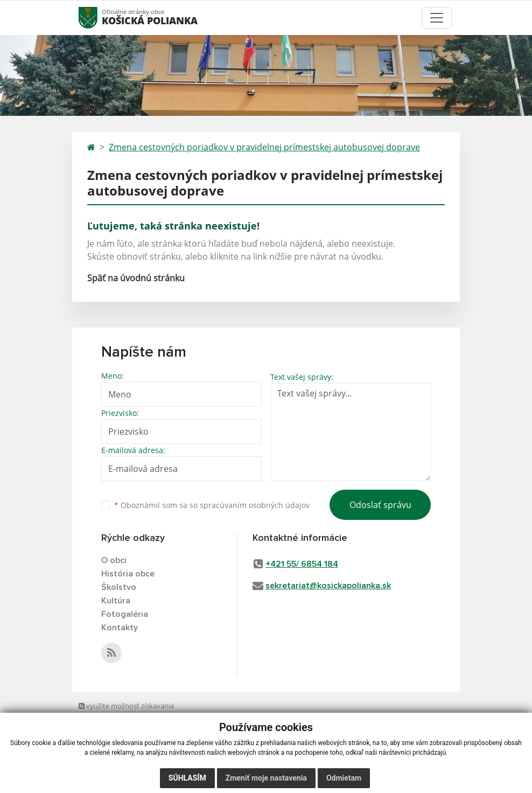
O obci (114, 560)
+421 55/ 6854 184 (302, 564)
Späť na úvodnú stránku (136, 278)
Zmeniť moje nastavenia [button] (266, 778)
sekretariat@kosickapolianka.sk (328, 586)
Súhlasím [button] (187, 778)
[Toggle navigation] (437, 18)
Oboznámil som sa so (212, 505)
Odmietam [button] (344, 778)
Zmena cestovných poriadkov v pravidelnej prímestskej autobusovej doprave (264, 147)
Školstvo (119, 587)
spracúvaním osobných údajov (255, 505)
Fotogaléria (125, 614)
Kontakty (120, 628)
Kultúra (116, 601)
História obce (128, 574)
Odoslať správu (380, 505)
